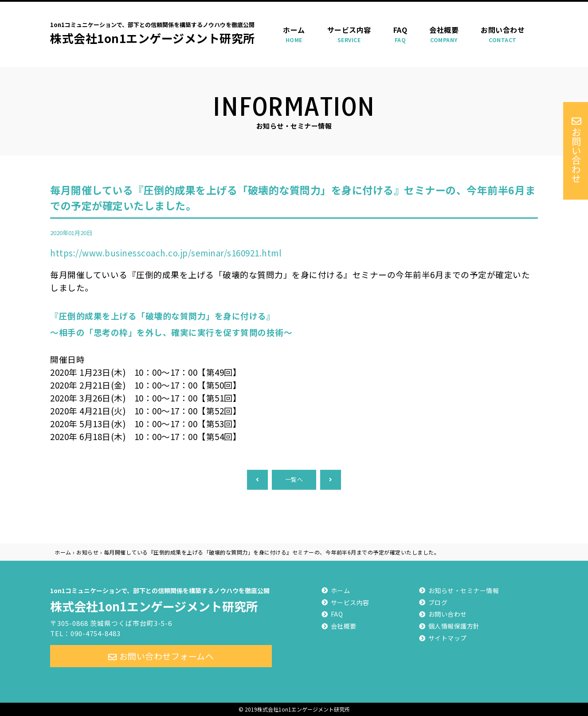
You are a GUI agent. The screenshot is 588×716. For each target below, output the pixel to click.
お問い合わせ (503, 34)
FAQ (400, 34)
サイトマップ (448, 638)
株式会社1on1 (161, 599)
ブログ (438, 602)
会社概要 (444, 34)
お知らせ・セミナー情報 (464, 590)
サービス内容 (349, 34)
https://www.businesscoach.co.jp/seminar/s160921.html (166, 253)
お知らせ (87, 552)
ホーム (294, 34)
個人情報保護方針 (454, 626)
